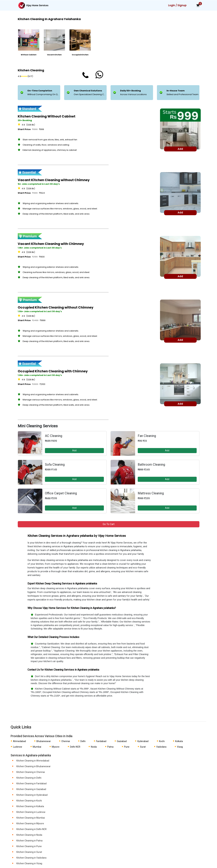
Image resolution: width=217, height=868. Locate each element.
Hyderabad (143, 741)
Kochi (162, 741)
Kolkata (179, 741)
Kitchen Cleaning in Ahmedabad (33, 761)
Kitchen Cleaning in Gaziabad (31, 789)
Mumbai (37, 747)
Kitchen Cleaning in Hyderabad (32, 795)
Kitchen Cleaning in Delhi (29, 778)
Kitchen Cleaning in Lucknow (31, 812)
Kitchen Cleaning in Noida (29, 835)
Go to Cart (109, 524)
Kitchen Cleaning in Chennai (31, 772)
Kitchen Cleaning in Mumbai (31, 818)
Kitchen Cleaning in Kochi (29, 801)
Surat (143, 747)
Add (74, 450)
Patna (110, 747)
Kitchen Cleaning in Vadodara (31, 858)
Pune (127, 747)
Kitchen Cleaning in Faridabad (32, 783)
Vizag (180, 747)
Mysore (56, 747)
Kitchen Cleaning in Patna (29, 841)
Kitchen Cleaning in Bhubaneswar (34, 766)
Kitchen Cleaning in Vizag (29, 863)
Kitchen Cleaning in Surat (29, 852)
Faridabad (101, 741)
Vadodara (161, 747)
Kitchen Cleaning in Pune (29, 846)
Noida (94, 747)
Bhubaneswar (44, 741)
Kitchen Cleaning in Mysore (30, 823)
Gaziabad (122, 741)
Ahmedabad (19, 741)
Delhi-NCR (75, 747)
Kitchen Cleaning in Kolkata (30, 806)
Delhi (83, 741)
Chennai (66, 741)
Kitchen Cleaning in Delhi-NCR (32, 829)
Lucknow (18, 747)
